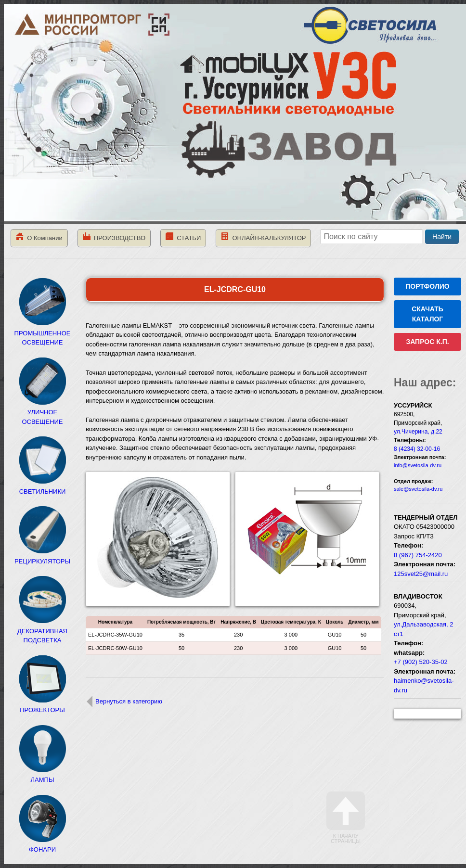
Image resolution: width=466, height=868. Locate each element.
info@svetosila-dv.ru (418, 465)
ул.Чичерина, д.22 (418, 432)
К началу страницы (346, 818)
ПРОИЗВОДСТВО (114, 237)
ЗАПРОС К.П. (427, 342)
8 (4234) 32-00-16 (417, 449)
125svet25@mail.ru (421, 574)
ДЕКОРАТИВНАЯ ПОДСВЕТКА (42, 631)
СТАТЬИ (183, 237)
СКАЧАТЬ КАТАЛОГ (427, 314)
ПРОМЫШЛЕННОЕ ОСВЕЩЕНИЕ (43, 333)
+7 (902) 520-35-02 (421, 662)
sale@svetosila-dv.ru (418, 489)
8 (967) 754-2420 (418, 555)
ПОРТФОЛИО (427, 286)
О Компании (39, 237)
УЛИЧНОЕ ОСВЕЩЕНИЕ (42, 412)
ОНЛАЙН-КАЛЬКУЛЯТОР (263, 237)
